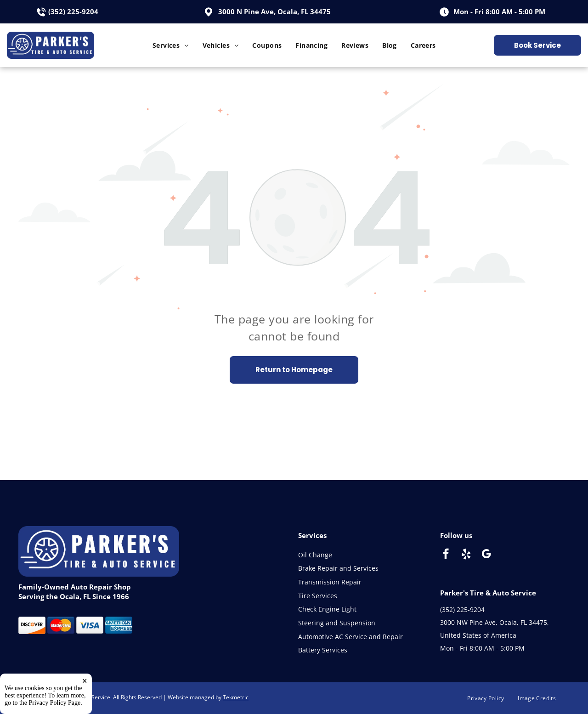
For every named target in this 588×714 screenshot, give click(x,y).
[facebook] (446, 555)
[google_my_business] (486, 555)
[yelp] (466, 555)
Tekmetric (236, 697)
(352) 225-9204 (73, 11)
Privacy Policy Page (55, 703)
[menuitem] (171, 45)
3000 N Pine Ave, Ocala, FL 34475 (274, 11)
